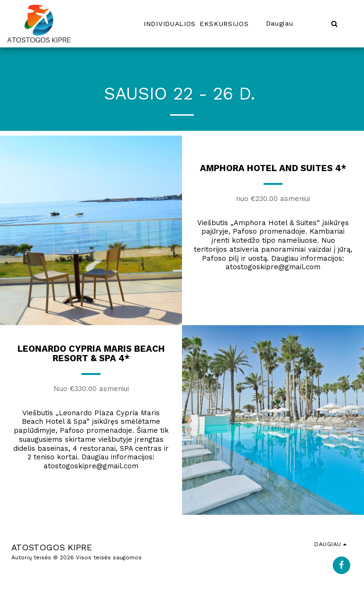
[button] (334, 23)
